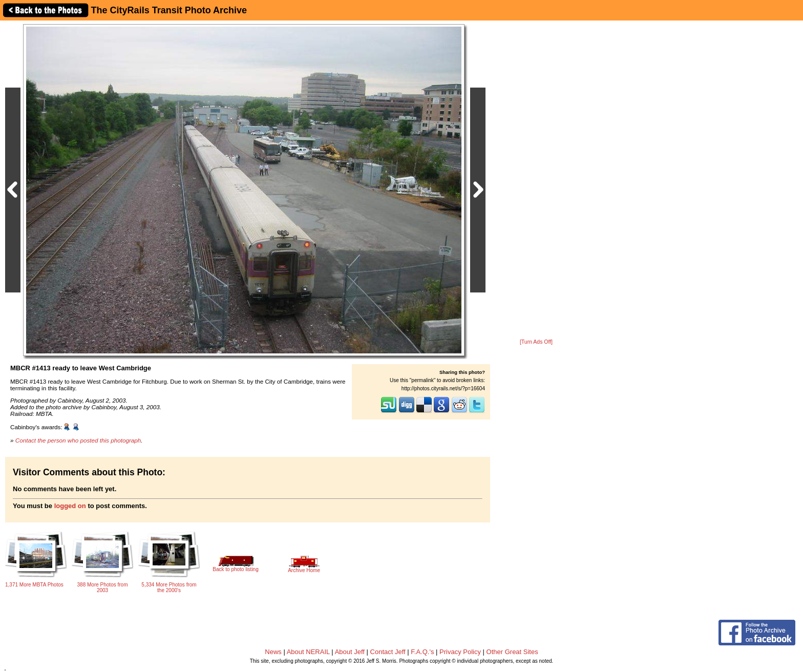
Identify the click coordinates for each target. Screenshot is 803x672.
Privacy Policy (460, 652)
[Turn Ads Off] (536, 342)
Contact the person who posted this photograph (78, 440)
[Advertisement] (536, 180)
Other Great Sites (512, 652)
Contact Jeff (388, 652)
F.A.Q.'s (422, 652)
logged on (70, 506)
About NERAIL (308, 652)
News (273, 652)
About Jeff (350, 652)
